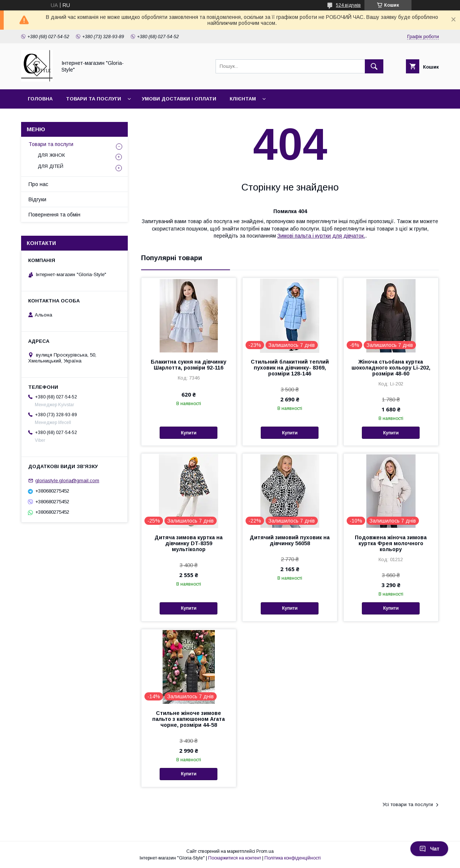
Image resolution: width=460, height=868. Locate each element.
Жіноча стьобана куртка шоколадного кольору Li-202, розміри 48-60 (391, 368)
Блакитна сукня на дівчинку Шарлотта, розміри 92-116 (189, 365)
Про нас (38, 184)
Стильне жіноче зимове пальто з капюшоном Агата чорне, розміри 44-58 (189, 719)
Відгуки (37, 199)
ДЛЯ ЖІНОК (51, 155)
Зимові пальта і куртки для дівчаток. (321, 236)
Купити (189, 433)
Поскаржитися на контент (235, 858)
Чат (429, 849)
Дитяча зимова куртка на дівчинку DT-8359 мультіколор (189, 543)
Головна (40, 99)
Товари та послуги (94, 99)
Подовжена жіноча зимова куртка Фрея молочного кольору (391, 543)
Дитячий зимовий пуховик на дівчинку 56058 (290, 540)
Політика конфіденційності (293, 858)
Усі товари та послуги (408, 804)
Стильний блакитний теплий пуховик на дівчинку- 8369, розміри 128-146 (290, 368)
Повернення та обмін (54, 215)
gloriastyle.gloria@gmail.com (67, 481)
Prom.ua (265, 851)
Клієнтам (243, 99)
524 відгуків (348, 5)
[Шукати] (374, 66)
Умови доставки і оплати (179, 99)
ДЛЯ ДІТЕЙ (51, 166)
